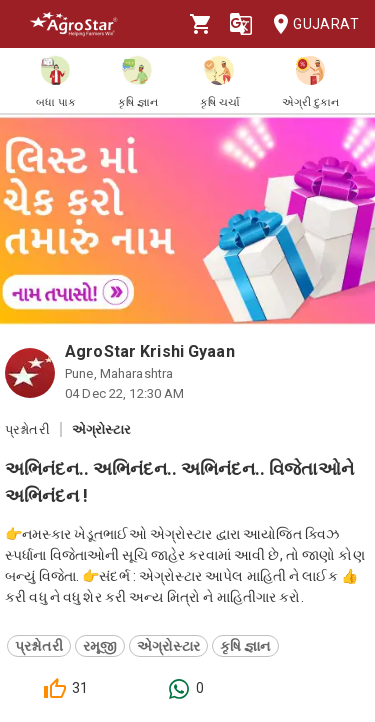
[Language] (241, 24)
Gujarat (310, 24)
